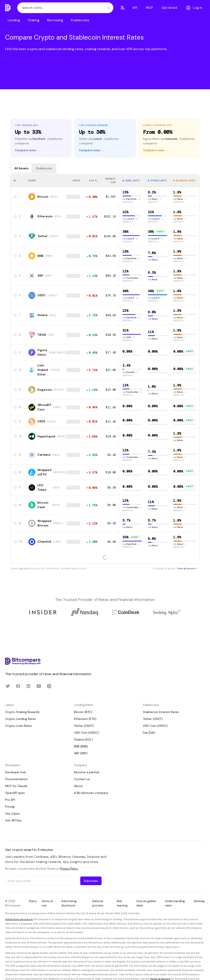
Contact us (82, 779)
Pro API (10, 800)
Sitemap (199, 901)
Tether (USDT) (84, 726)
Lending (14, 20)
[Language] (122, 8)
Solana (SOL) (83, 739)
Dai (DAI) (149, 733)
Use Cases (12, 813)
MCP (149, 8)
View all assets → (188, 569)
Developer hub (15, 772)
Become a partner (87, 772)
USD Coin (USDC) (86, 733)
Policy (33, 901)
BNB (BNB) (81, 746)
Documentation (16, 779)
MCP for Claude (16, 786)
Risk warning (122, 903)
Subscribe (91, 881)
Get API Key (13, 820)
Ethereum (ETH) (85, 719)
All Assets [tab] (21, 168)
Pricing (10, 807)
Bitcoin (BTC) (83, 712)
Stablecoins (80, 20)
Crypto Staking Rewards (22, 712)
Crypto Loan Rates (19, 726)
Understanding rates (175, 903)
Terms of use (47, 903)
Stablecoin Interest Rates (161, 712)
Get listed (169, 8)
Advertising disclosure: (19, 919)
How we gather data (146, 903)
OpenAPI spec (15, 793)
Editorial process (98, 903)
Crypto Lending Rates (21, 719)
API (135, 8)
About (78, 786)
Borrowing (55, 20)
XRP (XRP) (81, 753)
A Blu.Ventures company (91, 793)
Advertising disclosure (69, 903)
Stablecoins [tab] (44, 168)
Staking (34, 20)
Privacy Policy (69, 869)
